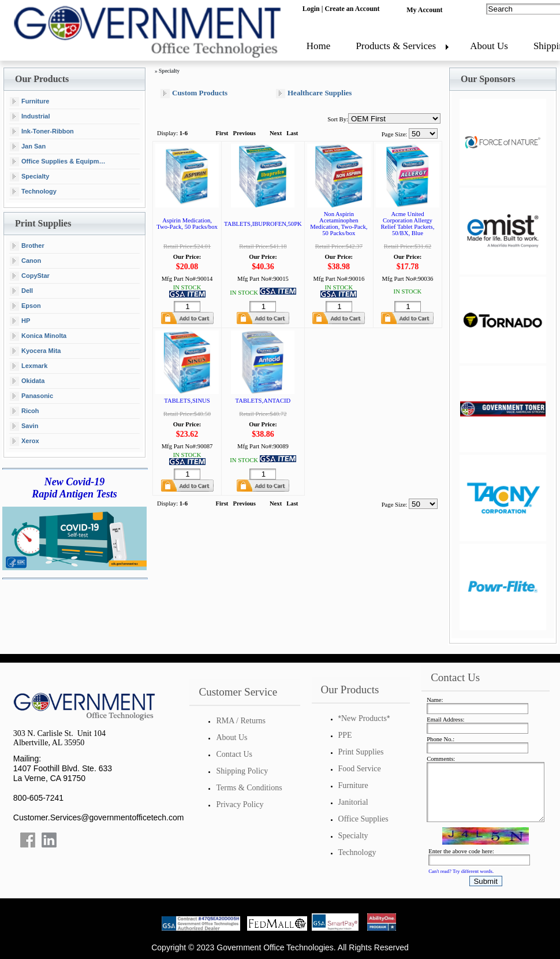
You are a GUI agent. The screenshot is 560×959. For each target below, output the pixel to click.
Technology (33, 192)
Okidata (27, 381)
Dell (21, 291)
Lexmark (29, 366)
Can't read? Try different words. (461, 871)
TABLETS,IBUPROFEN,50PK (263, 224)
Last (292, 133)
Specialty (29, 177)
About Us (489, 46)
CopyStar (30, 276)
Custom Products (194, 93)
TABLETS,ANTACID (263, 401)
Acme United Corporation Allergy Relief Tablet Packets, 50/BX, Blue (408, 224)
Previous (244, 133)
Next (276, 133)
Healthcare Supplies (314, 93)
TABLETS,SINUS (187, 401)
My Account (424, 10)
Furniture (29, 102)
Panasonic (31, 396)
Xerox (25, 441)
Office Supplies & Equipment (59, 162)
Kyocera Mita (35, 351)
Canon (25, 261)
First (222, 133)
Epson (25, 306)
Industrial (30, 117)
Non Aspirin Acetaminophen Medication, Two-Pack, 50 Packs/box (339, 224)
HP (20, 321)
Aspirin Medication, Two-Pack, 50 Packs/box (187, 224)
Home (319, 46)
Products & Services (396, 46)
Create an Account (352, 9)
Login (311, 9)
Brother (27, 246)
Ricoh (25, 411)
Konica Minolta (38, 336)
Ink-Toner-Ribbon (42, 132)
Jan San (28, 147)
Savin (24, 426)
